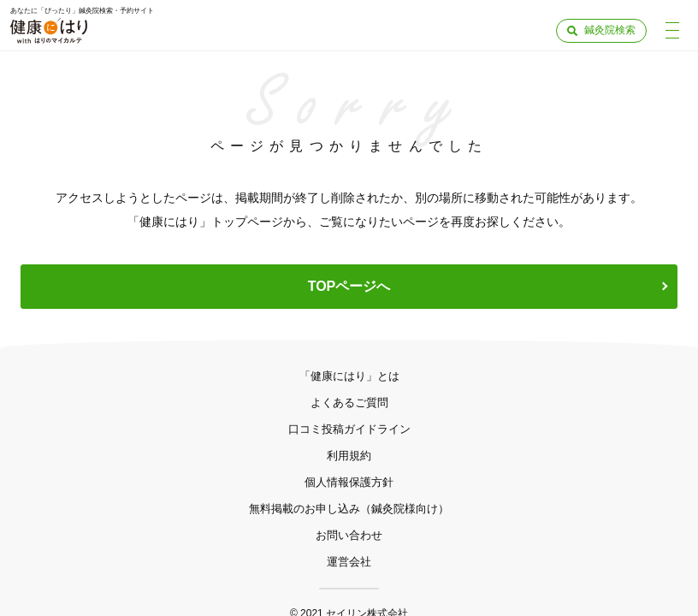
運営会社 (349, 562)
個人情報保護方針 (349, 482)
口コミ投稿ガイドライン (349, 429)
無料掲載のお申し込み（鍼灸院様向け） (349, 509)
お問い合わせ (349, 535)
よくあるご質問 (349, 403)
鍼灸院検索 (610, 30)
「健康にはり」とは (349, 376)
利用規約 (349, 456)
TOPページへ (349, 286)
